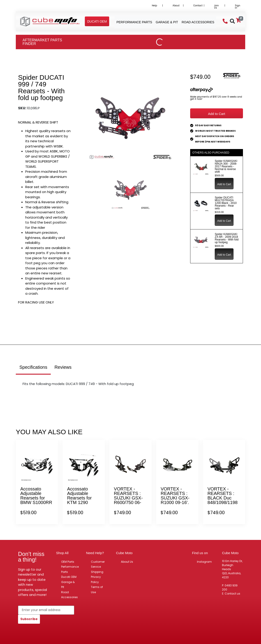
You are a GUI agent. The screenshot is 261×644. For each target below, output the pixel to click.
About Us (127, 562)
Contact (198, 6)
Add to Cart (217, 114)
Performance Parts (70, 569)
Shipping (97, 572)
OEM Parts (68, 562)
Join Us (216, 7)
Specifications (33, 367)
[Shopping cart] (238, 20)
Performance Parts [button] (134, 22)
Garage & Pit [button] (167, 22)
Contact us (232, 594)
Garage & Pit (68, 585)
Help (154, 6)
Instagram (204, 562)
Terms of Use (97, 590)
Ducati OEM (69, 577)
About (176, 6)
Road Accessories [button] (198, 22)
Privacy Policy (96, 579)
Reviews (63, 367)
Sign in (238, 7)
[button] (97, 21)
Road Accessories (69, 595)
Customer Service (98, 564)
